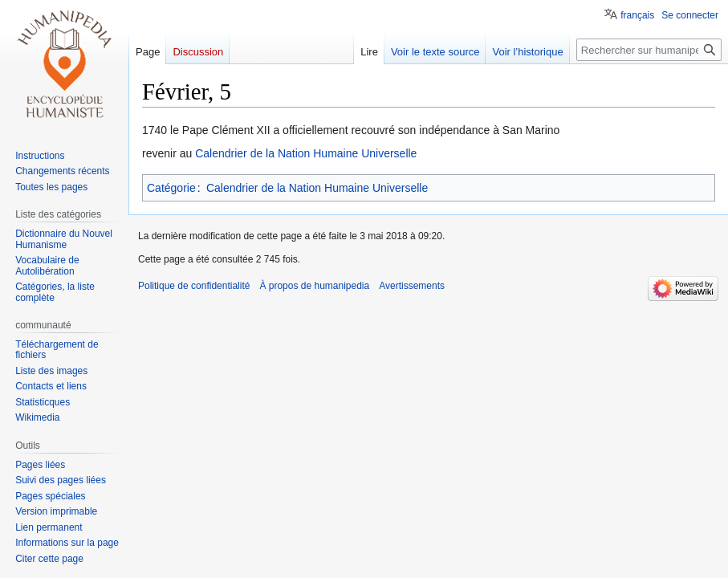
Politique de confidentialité (194, 286)
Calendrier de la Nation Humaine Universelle (306, 153)
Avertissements (412, 286)
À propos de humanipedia (314, 286)
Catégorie (171, 188)
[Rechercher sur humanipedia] (649, 50)
